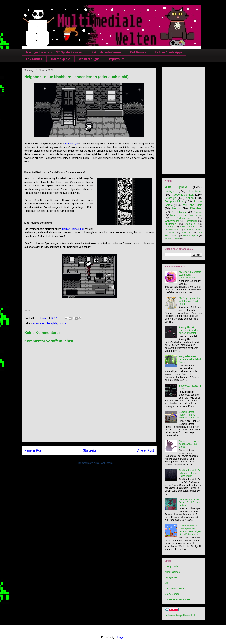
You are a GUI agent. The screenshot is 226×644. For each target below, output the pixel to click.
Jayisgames (171, 577)
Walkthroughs (89, 59)
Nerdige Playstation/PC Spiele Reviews (54, 52)
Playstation (187, 233)
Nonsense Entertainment (178, 599)
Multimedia (171, 224)
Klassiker (196, 209)
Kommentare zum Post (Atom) (96, 463)
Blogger (120, 637)
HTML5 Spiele (190, 236)
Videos (172, 233)
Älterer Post (146, 450)
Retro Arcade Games (106, 52)
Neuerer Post (33, 450)
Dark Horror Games (175, 588)
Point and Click (192, 205)
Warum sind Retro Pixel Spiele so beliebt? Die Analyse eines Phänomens (190, 530)
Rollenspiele (183, 218)
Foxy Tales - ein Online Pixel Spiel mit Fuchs (190, 359)
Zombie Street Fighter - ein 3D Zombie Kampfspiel (189, 415)
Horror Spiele (60, 59)
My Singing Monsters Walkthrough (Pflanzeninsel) (190, 275)
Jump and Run (174, 201)
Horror (62, 323)
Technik (168, 238)
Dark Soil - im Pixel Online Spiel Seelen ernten (189, 502)
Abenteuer (39, 323)
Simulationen (179, 212)
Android (187, 230)
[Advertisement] (89, 432)
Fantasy (169, 227)
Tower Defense (188, 227)
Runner (198, 230)
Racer (177, 238)
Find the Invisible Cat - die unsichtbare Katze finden (190, 473)
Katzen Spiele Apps (168, 52)
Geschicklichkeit (183, 195)
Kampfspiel (191, 221)
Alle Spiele (51, 323)
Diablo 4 (190, 224)
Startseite (90, 450)
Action (190, 198)
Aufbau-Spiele (172, 230)
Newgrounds (172, 566)
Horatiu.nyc (71, 144)
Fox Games (34, 59)
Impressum (116, 59)
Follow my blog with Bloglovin (181, 616)
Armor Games (172, 572)
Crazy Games (172, 594)
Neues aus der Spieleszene (186, 215)
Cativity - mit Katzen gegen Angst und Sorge (190, 444)
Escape (198, 212)
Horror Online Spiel (73, 229)
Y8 (166, 583)
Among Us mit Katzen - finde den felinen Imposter (189, 330)
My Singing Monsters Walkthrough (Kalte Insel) (190, 301)
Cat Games (138, 52)
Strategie (171, 198)
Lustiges (170, 191)
